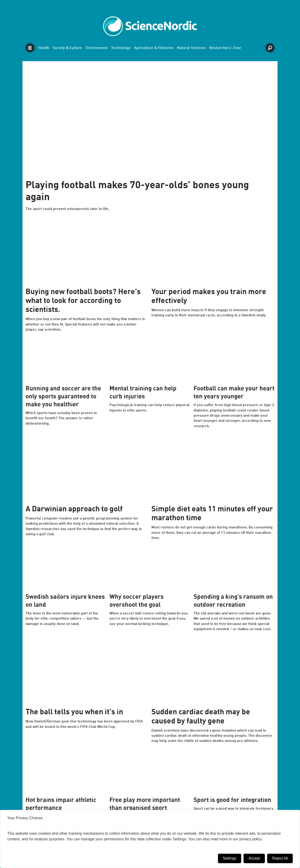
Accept (254, 858)
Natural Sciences (191, 48)
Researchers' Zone (225, 48)
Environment (97, 48)
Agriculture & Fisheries (154, 48)
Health (44, 48)
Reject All (280, 858)
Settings (230, 858)
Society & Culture (67, 48)
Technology (121, 48)
